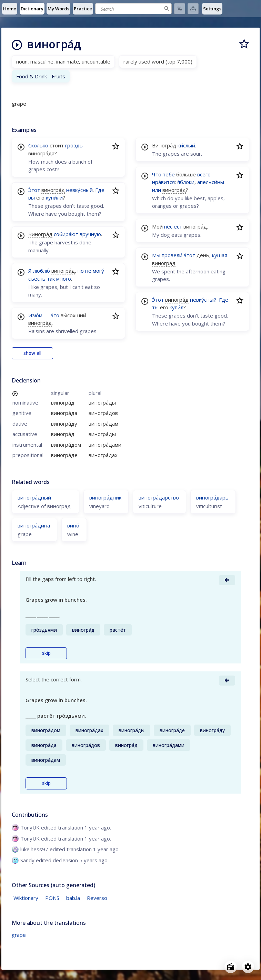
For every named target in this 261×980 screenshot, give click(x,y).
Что (157, 174)
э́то (55, 315)
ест (178, 226)
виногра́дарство (159, 497)
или (157, 190)
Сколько (38, 145)
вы (32, 197)
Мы (156, 255)
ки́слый (186, 145)
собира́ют (66, 234)
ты (155, 307)
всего (204, 174)
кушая (220, 255)
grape (19, 935)
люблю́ (42, 271)
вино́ (73, 525)
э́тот (189, 255)
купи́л (177, 307)
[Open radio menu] (231, 967)
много (64, 279)
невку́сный (79, 190)
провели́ (172, 255)
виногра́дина (34, 525)
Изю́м (35, 315)
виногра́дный (34, 497)
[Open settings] (248, 967)
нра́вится (163, 182)
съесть (37, 279)
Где (100, 190)
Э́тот (34, 190)
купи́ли (54, 197)
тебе (169, 174)
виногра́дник (105, 497)
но (81, 271)
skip (46, 653)
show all (32, 353)
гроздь (74, 145)
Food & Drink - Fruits (41, 76)
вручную (90, 234)
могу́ (98, 271)
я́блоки (186, 182)
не (88, 271)
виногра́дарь (212, 497)
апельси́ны (211, 182)
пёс (168, 226)
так (51, 279)
